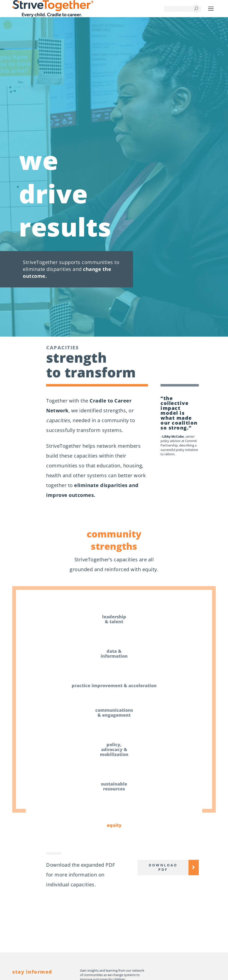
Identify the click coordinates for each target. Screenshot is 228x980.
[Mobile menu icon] (211, 9)
